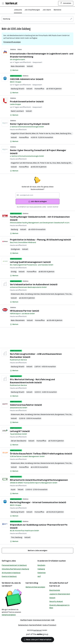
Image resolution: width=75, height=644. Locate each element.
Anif (39, 576)
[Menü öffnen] (3, 3)
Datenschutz (23, 625)
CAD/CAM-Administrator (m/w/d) (27, 79)
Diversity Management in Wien (59, 606)
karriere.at (55, 586)
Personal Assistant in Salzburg (14, 565)
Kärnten (37, 294)
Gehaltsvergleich (9, 615)
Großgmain (15, 249)
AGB (53, 620)
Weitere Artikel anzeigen (35, 587)
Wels (58, 133)
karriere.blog (32, 583)
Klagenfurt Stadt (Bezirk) (21, 133)
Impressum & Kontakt (42, 620)
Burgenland (60, 294)
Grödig (14, 272)
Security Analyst (56, 601)
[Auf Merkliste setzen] (14, 70)
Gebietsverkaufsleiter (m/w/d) (26, 405)
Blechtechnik (55, 590)
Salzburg (26, 29)
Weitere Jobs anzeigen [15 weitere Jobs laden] (38, 551)
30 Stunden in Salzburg (11, 573)
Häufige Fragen (26, 620)
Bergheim (41, 565)
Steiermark (16, 294)
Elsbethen (42, 573)
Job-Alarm (47, 10)
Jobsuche (18, 10)
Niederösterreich (48, 294)
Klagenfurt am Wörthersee (22, 163)
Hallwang (41, 569)
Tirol (67, 294)
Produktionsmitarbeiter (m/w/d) (27, 102)
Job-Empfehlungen (32, 10)
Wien (34, 133)
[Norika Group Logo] (37, 635)
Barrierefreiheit (36, 625)
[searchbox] (37, 19)
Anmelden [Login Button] (66, 3)
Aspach (52, 598)
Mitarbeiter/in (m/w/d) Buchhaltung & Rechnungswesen (39, 480)
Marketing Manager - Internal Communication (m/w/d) (38, 502)
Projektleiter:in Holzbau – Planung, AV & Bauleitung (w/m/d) (40, 240)
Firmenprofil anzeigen (12, 42)
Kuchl (13, 490)
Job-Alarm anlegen (37, 201)
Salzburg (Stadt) (18, 89)
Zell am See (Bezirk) (19, 441)
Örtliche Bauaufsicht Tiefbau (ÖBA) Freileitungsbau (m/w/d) (41, 454)
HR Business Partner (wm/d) (24, 311)
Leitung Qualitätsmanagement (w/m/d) (30, 262)
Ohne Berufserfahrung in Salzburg (15, 569)
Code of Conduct (49, 625)
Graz (53, 133)
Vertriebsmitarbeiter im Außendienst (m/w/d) (34, 284)
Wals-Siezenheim (18, 66)
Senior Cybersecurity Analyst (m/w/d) (30, 124)
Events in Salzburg (9, 576)
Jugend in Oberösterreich (60, 594)
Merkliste (57, 10)
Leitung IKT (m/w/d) (20, 431)
